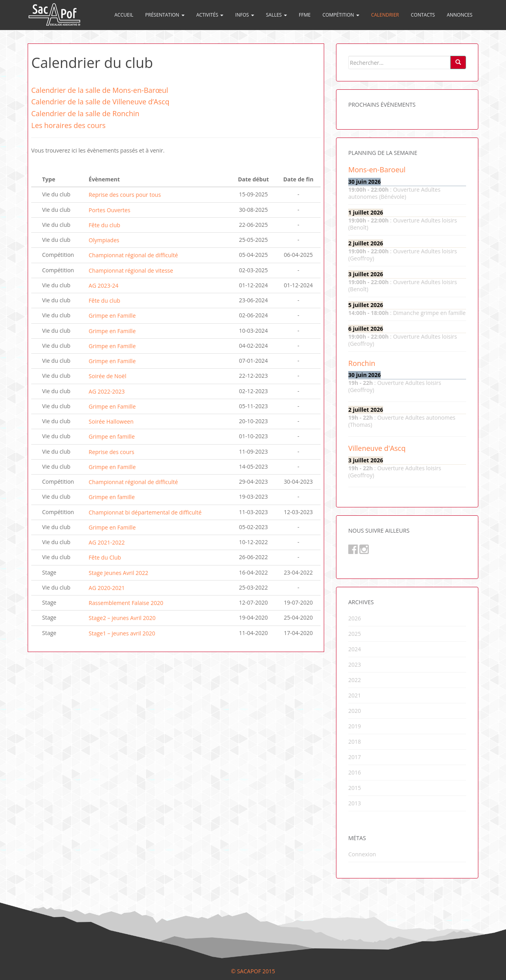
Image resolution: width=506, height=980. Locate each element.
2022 (355, 680)
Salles (277, 15)
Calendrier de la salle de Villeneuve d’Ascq (100, 102)
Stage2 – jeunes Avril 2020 (122, 618)
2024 (355, 649)
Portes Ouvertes (109, 210)
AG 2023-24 (103, 286)
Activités (210, 15)
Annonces (460, 15)
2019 (355, 726)
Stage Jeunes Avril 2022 (118, 573)
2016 (355, 772)
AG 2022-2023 (107, 391)
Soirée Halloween (111, 421)
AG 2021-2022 (107, 542)
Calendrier (385, 15)
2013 (355, 803)
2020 (355, 711)
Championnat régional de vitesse (131, 270)
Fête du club (104, 225)
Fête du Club (105, 558)
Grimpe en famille (111, 437)
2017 (355, 757)
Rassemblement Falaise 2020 (126, 603)
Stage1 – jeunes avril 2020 (122, 633)
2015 (355, 788)
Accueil (124, 15)
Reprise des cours (111, 452)
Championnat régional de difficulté (133, 255)
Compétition (341, 15)
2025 (355, 634)
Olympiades (104, 240)
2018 (355, 742)
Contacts (423, 15)
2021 (355, 695)
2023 (355, 664)
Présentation (165, 15)
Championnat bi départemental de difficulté (145, 512)
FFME (305, 15)
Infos (245, 15)
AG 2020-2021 (107, 588)
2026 (355, 618)
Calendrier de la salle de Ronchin (85, 113)
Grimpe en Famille (112, 316)
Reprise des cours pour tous (125, 195)
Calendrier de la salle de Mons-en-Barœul (100, 90)
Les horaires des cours (68, 125)
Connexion (362, 854)
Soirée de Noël (107, 376)
